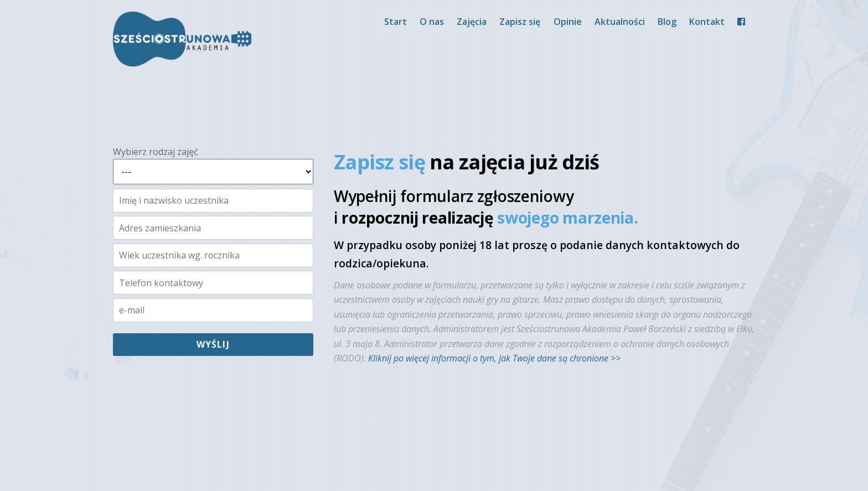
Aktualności (620, 22)
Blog (667, 22)
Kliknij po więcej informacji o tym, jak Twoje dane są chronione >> (494, 358)
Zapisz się (520, 22)
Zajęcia (472, 22)
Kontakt (707, 22)
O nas (432, 22)
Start (396, 22)
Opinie (568, 22)
